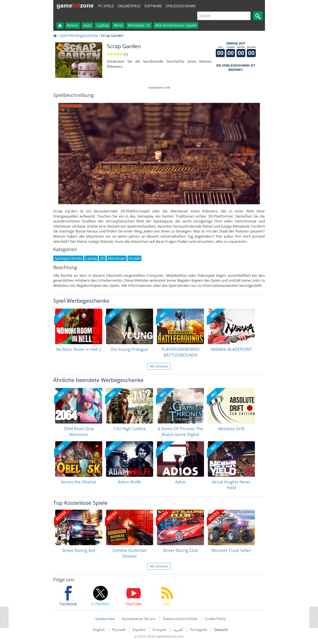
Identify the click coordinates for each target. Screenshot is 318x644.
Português (199, 630)
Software (153, 6)
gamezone (75, 5)
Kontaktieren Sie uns (139, 619)
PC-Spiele (106, 6)
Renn (118, 25)
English (99, 630)
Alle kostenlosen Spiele (176, 25)
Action (73, 25)
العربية (179, 630)
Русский (119, 630)
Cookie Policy (215, 619)
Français (160, 630)
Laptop (103, 25)
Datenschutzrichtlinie (180, 619)
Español (139, 630)
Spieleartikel (105, 619)
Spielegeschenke (181, 6)
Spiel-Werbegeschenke (79, 35)
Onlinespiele (129, 6)
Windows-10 (139, 25)
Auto (87, 25)
